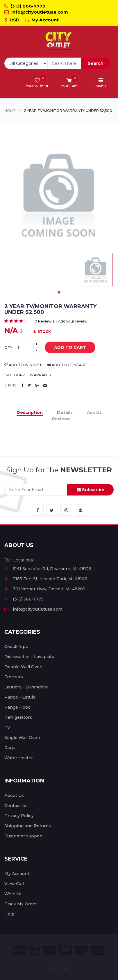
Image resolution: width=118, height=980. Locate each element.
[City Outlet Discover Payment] (81, 950)
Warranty (41, 375)
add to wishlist (23, 365)
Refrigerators (18, 717)
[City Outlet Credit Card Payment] (34, 950)
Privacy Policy (19, 816)
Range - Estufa (20, 697)
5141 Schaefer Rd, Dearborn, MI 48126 (48, 569)
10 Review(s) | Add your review (60, 321)
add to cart (66, 348)
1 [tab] (59, 292)
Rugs (10, 748)
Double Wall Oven (23, 667)
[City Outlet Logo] (59, 41)
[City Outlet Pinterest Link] (81, 510)
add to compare (67, 365)
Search (96, 63)
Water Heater (19, 758)
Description (30, 412)
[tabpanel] (96, 270)
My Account (42, 20)
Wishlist (13, 894)
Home (10, 111)
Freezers (14, 677)
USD (12, 20)
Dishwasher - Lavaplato (29, 657)
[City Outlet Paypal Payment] (49, 950)
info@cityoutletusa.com (36, 12)
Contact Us (16, 806)
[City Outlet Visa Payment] (19, 950)
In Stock (42, 332)
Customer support (24, 836)
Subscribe (91, 490)
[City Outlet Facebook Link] (38, 510)
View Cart (15, 884)
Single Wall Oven (22, 738)
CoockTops (16, 646)
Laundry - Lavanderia (26, 687)
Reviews (61, 419)
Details (65, 412)
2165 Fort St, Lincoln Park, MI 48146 (46, 579)
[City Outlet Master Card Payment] (65, 950)
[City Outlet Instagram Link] (66, 510)
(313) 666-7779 (25, 6)
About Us (14, 795)
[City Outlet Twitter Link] (52, 510)
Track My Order (21, 904)
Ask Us (94, 412)
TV (7, 727)
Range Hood (17, 707)
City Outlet (59, 969)
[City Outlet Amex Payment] (97, 950)
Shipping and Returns (28, 826)
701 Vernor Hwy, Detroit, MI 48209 (45, 589)
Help (9, 914)
